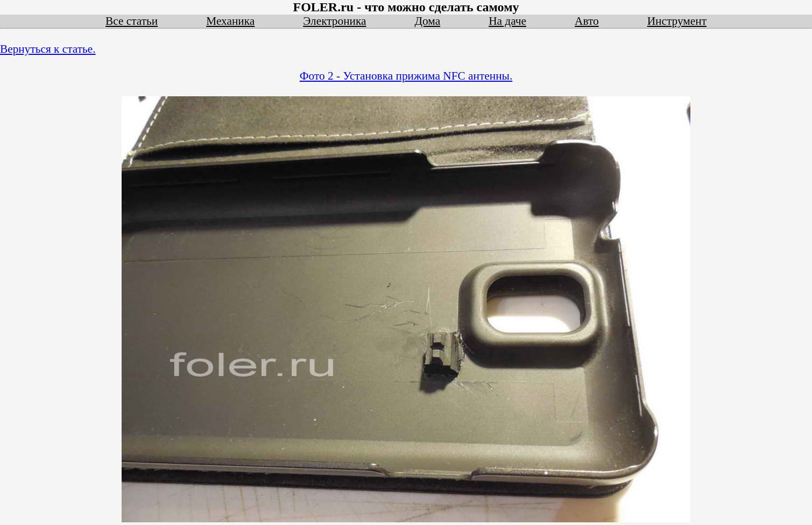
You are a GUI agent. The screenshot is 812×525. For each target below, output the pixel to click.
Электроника (334, 21)
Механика (230, 21)
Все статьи (132, 21)
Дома (428, 21)
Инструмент (677, 21)
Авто (587, 21)
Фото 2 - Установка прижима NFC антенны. (406, 76)
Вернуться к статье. (48, 49)
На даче (507, 21)
